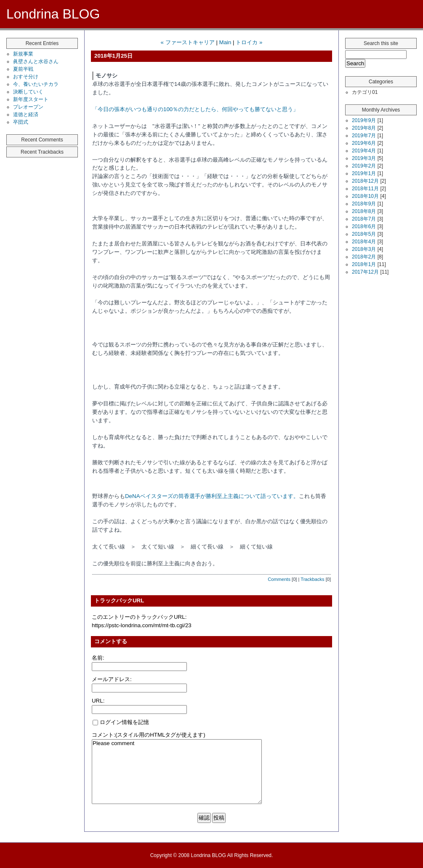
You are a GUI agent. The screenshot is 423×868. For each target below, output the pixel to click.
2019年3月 (364, 158)
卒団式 (21, 122)
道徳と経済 (26, 114)
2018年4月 (364, 242)
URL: (98, 701)
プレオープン (28, 107)
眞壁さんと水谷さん (36, 61)
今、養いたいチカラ (36, 84)
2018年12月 (365, 181)
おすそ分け (26, 77)
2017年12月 (365, 272)
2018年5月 (364, 234)
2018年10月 (365, 196)
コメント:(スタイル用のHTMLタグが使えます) (149, 735)
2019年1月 (364, 173)
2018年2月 (364, 257)
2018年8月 (364, 211)
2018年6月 (364, 226)
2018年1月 (364, 264)
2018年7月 (364, 219)
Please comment (177, 772)
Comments (279, 579)
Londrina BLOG (53, 14)
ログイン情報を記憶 (121, 722)
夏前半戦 (23, 69)
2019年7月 (364, 136)
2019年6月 (364, 143)
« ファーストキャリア (188, 42)
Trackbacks (312, 579)
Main (225, 42)
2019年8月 (364, 128)
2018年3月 (364, 249)
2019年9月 (364, 120)
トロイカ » (249, 42)
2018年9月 (364, 204)
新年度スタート (31, 99)
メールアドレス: (112, 679)
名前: (98, 658)
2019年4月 (364, 151)
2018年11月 (365, 189)
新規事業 (23, 54)
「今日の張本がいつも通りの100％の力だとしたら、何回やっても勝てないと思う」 (195, 109)
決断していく (28, 92)
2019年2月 (364, 166)
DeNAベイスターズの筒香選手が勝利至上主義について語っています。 (212, 496)
